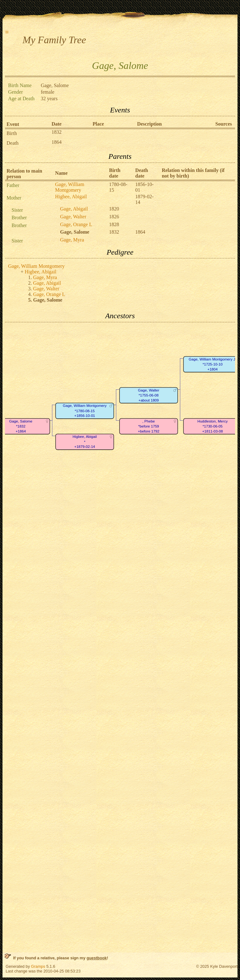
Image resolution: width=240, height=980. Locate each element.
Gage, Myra (72, 240)
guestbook (97, 958)
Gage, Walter (73, 217)
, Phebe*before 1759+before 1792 (149, 426)
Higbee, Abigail (71, 197)
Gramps (38, 966)
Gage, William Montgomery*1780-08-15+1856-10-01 (85, 411)
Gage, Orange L (76, 224)
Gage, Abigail (74, 209)
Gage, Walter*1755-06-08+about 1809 (149, 395)
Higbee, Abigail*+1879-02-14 (85, 442)
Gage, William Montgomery (70, 187)
